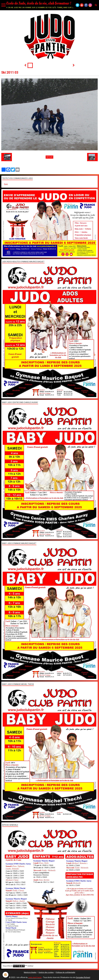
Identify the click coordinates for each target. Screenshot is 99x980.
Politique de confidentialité (65, 972)
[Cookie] (5, 975)
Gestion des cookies (46, 972)
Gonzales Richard (83, 977)
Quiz (6, 184)
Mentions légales (30, 972)
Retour (49, 157)
